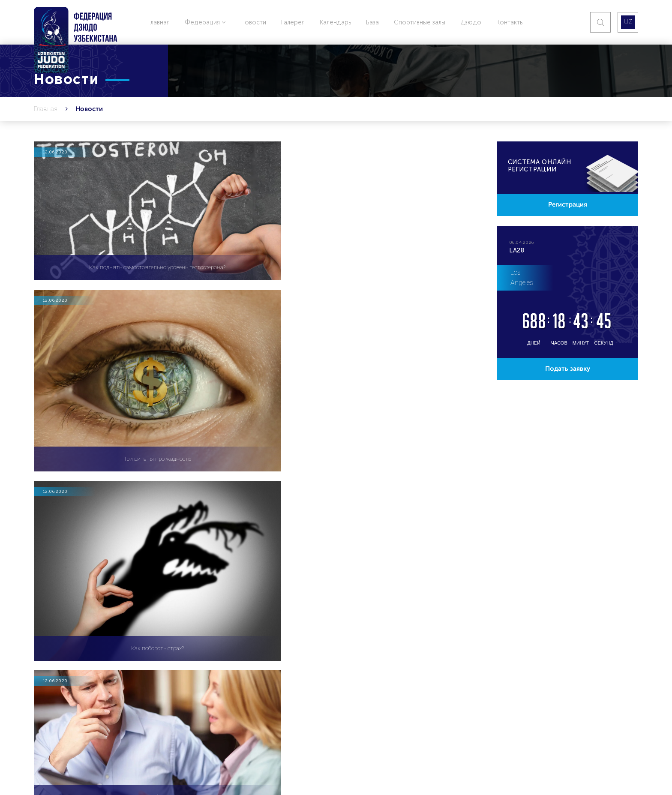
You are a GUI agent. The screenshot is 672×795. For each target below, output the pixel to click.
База (372, 22)
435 (346, 494)
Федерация (205, 22)
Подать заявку (567, 372)
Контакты (510, 22)
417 (264, 494)
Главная (159, 22)
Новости (253, 22)
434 (318, 494)
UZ (628, 22)
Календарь (336, 22)
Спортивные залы (420, 22)
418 (291, 494)
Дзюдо (471, 22)
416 (236, 494)
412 (126, 494)
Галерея (293, 22)
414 (181, 494)
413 (154, 494)
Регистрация (567, 206)
